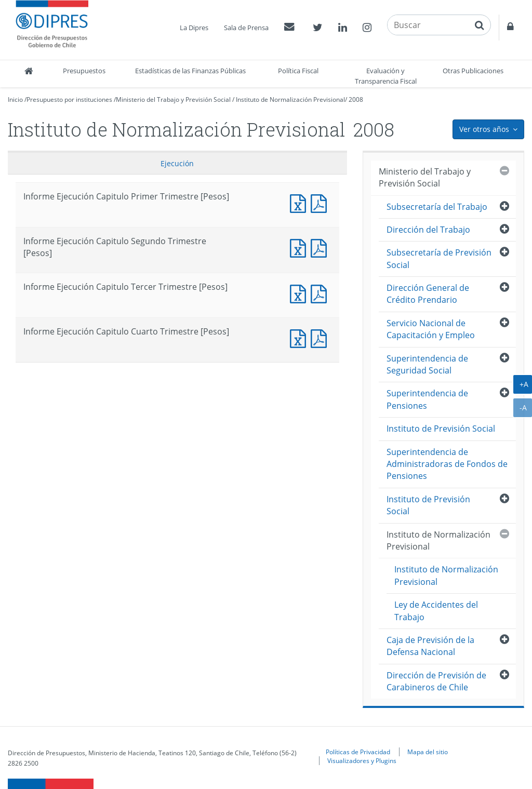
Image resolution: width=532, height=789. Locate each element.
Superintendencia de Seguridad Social (427, 364)
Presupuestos (84, 71)
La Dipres (194, 28)
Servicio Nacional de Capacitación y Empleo (431, 329)
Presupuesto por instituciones (69, 99)
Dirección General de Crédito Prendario (428, 294)
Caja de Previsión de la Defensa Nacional (430, 646)
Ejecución (177, 163)
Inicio (15, 99)
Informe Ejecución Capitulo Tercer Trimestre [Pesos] (300, 293)
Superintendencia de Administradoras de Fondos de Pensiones (447, 464)
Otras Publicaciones (473, 71)
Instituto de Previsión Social (441, 429)
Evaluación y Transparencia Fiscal (386, 76)
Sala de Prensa (246, 28)
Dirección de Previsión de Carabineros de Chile (436, 681)
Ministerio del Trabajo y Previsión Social (173, 99)
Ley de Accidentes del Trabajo (436, 611)
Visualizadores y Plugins (362, 760)
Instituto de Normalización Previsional (290, 99)
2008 (356, 99)
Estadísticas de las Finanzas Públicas (190, 71)
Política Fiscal (298, 71)
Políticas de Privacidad (358, 752)
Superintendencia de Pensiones (427, 399)
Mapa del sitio (428, 752)
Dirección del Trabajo (428, 230)
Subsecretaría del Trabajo (437, 207)
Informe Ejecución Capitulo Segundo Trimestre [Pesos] (300, 247)
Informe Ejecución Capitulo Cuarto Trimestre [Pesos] (300, 337)
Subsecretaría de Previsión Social (439, 258)
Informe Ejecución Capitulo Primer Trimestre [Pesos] (300, 202)
